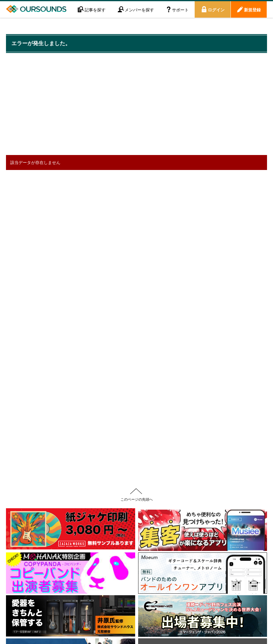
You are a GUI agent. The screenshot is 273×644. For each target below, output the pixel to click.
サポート (180, 10)
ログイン (216, 10)
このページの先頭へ (137, 499)
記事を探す (95, 10)
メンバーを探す (139, 10)
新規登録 (252, 10)
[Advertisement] (115, 105)
